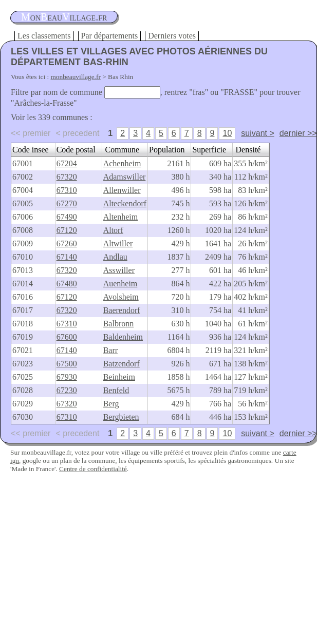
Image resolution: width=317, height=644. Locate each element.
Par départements (110, 36)
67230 (67, 390)
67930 (67, 377)
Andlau (115, 257)
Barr (110, 350)
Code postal (76, 150)
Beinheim (119, 377)
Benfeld (116, 390)
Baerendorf (122, 310)
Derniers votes (172, 36)
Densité (248, 150)
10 (227, 133)
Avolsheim (121, 297)
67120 (67, 230)
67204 (67, 163)
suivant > (257, 133)
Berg (111, 404)
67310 (67, 190)
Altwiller (118, 243)
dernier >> (298, 133)
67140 (67, 257)
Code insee (31, 150)
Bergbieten (121, 417)
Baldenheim (123, 337)
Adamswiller (125, 177)
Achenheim (122, 163)
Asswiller (119, 270)
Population (167, 150)
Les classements (44, 36)
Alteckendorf (125, 203)
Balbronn (119, 324)
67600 (67, 337)
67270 (67, 203)
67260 (67, 243)
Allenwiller (122, 190)
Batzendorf (122, 364)
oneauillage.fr (64, 17)
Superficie (209, 150)
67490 (67, 217)
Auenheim (120, 284)
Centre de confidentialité (93, 469)
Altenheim (121, 217)
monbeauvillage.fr (76, 77)
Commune (123, 150)
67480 (67, 284)
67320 (67, 177)
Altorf (113, 230)
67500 (67, 364)
